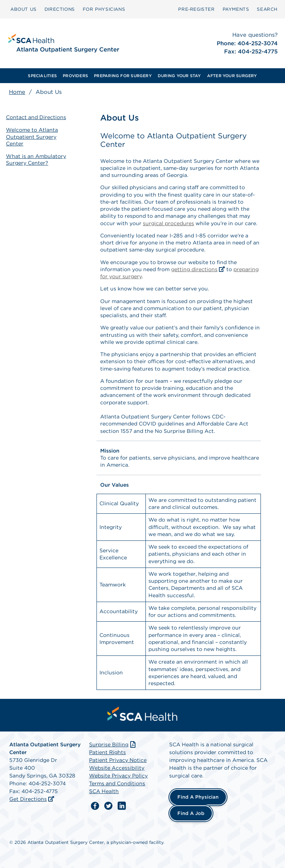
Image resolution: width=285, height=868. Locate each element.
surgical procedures (168, 223)
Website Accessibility (117, 768)
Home (17, 92)
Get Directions (28, 799)
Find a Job (191, 813)
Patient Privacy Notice (118, 760)
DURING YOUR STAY (179, 76)
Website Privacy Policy (118, 776)
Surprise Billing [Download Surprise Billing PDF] (113, 744)
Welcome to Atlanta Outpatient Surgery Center (32, 137)
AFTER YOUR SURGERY (232, 76)
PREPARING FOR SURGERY (123, 76)
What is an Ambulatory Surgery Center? (36, 160)
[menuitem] (24, 9)
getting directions (194, 269)
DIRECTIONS (60, 9)
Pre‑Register (196, 9)
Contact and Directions (36, 117)
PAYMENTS (236, 9)
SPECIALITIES (42, 76)
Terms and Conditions (117, 783)
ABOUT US (24, 9)
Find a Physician (198, 797)
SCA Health (104, 791)
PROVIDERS (75, 76)
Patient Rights (107, 752)
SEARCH (267, 9)
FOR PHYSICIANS (104, 9)
